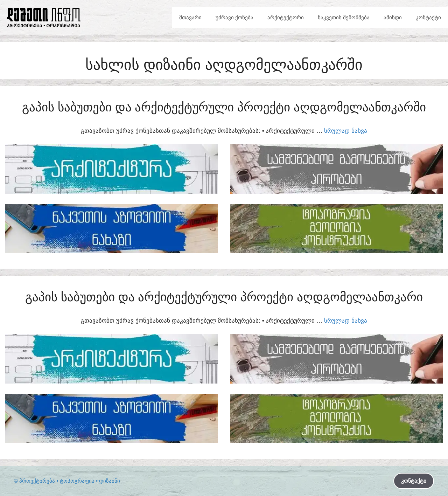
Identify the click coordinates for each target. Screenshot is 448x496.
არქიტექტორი (286, 17)
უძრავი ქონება (234, 17)
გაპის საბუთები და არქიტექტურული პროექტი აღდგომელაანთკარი (224, 297)
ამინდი (393, 17)
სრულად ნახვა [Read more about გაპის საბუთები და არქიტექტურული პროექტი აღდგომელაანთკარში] (346, 131)
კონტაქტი (428, 17)
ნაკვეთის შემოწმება (344, 17)
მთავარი (190, 17)
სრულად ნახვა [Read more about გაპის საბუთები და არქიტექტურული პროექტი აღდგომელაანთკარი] (346, 321)
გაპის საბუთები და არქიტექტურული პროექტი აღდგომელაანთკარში (224, 107)
